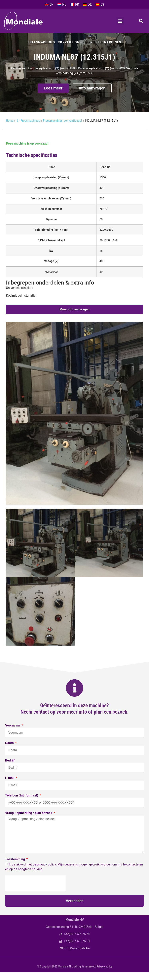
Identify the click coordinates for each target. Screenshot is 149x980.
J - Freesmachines (105, 50)
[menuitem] (49, 5)
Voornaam (13, 734)
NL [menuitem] (64, 4)
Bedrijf (10, 769)
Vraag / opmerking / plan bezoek (29, 821)
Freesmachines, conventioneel (57, 50)
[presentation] (35, 891)
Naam (10, 751)
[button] (120, 21)
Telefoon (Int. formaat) (22, 804)
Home (10, 129)
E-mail (10, 786)
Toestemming (15, 867)
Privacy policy (104, 974)
